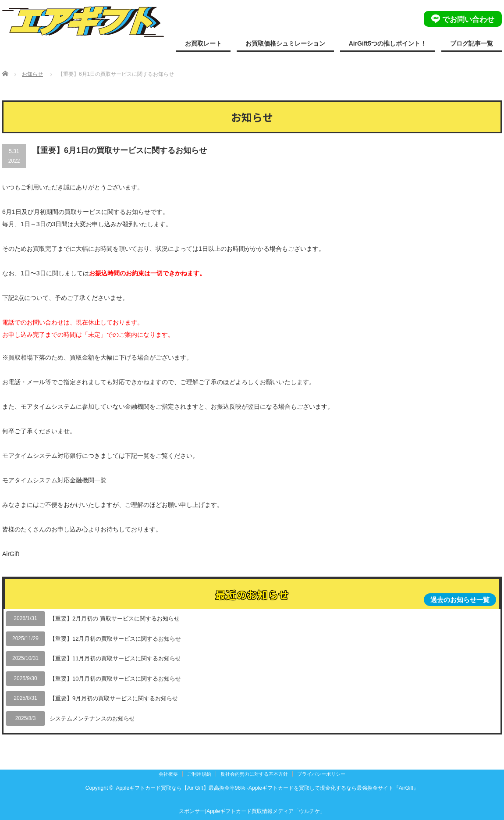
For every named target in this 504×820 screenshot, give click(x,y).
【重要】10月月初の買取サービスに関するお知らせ (115, 679)
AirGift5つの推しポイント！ (388, 43)
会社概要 (168, 774)
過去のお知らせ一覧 (460, 600)
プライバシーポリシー (321, 774)
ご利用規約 (199, 774)
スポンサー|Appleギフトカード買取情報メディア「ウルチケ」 (252, 811)
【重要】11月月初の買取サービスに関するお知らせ (115, 658)
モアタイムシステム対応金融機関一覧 (54, 480)
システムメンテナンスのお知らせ (92, 718)
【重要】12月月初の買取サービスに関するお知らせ (115, 639)
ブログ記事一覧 (472, 43)
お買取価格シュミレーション (285, 43)
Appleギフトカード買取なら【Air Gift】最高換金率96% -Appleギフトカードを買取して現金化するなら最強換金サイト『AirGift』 (267, 788)
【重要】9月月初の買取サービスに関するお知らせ (114, 698)
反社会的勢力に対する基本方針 (254, 774)
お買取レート (203, 43)
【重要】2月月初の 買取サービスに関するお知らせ (115, 619)
